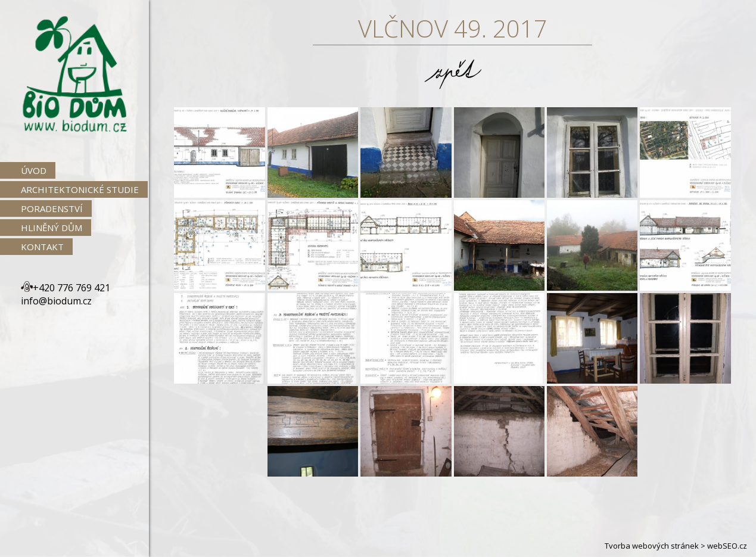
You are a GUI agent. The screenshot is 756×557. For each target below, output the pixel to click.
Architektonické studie (80, 189)
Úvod (34, 170)
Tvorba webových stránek (652, 546)
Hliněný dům (52, 228)
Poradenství (52, 209)
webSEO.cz (727, 546)
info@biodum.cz (56, 301)
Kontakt (42, 247)
